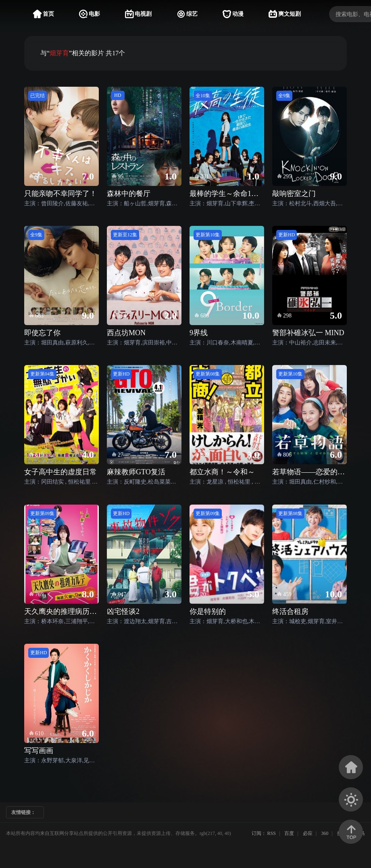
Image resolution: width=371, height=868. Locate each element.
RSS (272, 833)
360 (325, 833)
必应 (308, 833)
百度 (289, 833)
